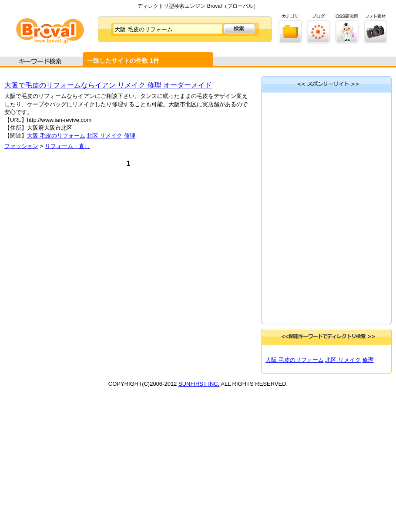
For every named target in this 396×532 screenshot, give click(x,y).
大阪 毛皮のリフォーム (56, 136)
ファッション (21, 146)
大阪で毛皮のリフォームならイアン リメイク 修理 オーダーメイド (108, 85)
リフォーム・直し (67, 146)
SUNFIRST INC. (199, 384)
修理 (130, 136)
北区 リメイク (104, 136)
